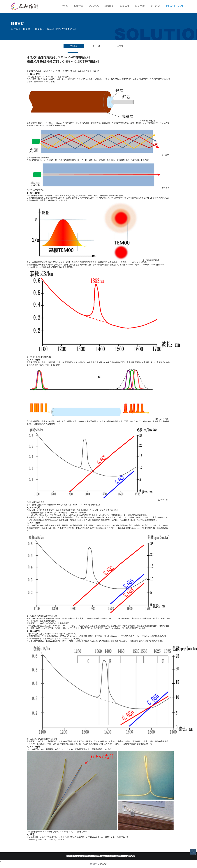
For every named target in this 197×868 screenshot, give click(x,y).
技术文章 (74, 46)
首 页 (65, 6)
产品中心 (94, 6)
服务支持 (140, 6)
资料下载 (96, 46)
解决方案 (78, 6)
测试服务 (109, 6)
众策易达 (103, 864)
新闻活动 (124, 6)
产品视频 (119, 46)
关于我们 (155, 6)
